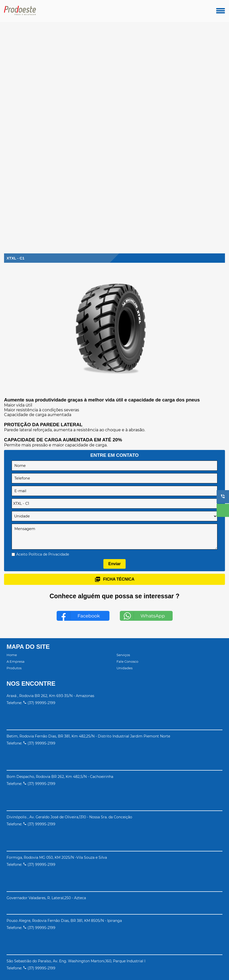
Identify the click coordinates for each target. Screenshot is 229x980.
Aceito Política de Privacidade (43, 554)
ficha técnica (114, 579)
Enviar (115, 564)
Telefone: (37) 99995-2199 (31, 703)
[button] (223, 497)
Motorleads (128, 965)
